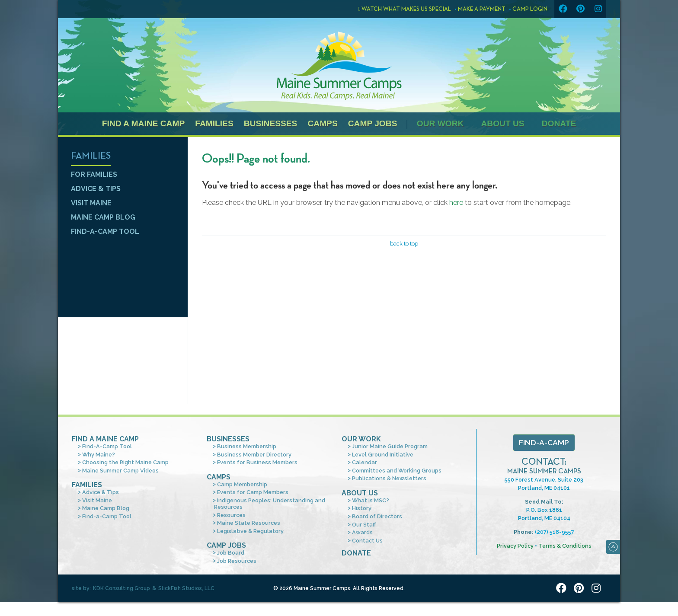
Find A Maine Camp (105, 439)
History (362, 508)
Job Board (231, 553)
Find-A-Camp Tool (107, 446)
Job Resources (237, 561)
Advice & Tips (96, 189)
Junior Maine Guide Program (390, 446)
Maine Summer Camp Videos (120, 471)
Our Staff (364, 525)
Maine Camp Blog (103, 217)
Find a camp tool (123, 361)
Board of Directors (377, 516)
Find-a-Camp (544, 442)
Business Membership (247, 446)
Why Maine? (99, 455)
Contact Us (367, 541)
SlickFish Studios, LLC (186, 588)
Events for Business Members (257, 462)
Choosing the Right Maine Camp (125, 462)
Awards (362, 532)
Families (214, 123)
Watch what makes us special (405, 9)
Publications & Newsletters (389, 478)
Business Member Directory (254, 455)
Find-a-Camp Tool (105, 231)
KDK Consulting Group (122, 588)
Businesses (271, 123)
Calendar (365, 462)
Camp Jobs (373, 123)
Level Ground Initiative (383, 455)
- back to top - (404, 244)
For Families (94, 174)
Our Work (440, 123)
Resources (231, 515)
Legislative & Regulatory (250, 531)
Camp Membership (242, 484)
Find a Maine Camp (144, 123)
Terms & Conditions (565, 546)
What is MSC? (371, 500)
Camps (322, 123)
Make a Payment (482, 9)
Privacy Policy (515, 546)
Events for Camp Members (253, 492)
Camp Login (530, 9)
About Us (502, 123)
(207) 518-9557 (555, 532)
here (456, 203)
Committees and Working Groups (397, 471)
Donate (559, 123)
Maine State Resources (249, 523)
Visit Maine (91, 203)
